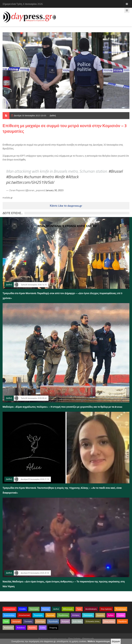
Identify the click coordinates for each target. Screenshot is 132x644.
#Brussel (115, 171)
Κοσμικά (65, 621)
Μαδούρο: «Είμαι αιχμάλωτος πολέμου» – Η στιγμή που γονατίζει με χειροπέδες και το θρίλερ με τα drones (62, 407)
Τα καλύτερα (121, 609)
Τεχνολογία (53, 621)
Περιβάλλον (63, 615)
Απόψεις (76, 615)
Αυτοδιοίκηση (91, 609)
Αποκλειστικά (24, 615)
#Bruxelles (14, 177)
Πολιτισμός (88, 615)
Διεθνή (53, 115)
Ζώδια (43, 628)
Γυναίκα (121, 615)
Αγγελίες (32, 628)
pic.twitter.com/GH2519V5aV (30, 182)
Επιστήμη (40, 621)
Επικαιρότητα (10, 609)
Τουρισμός (38, 615)
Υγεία (79, 609)
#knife (60, 177)
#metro (48, 177)
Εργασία (100, 615)
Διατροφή (16, 621)
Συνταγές (28, 621)
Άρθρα (111, 615)
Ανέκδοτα (21, 628)
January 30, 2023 (55, 190)
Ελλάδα (22, 609)
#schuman (32, 177)
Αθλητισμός (68, 609)
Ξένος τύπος (109, 621)
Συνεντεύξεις (9, 615)
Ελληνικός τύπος (93, 621)
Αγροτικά (50, 615)
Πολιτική (46, 609)
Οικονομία (34, 609)
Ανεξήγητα (8, 628)
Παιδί (6, 621)
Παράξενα (122, 621)
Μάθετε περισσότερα (99, 641)
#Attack (72, 177)
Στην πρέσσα (106, 609)
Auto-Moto (77, 621)
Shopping (53, 628)
